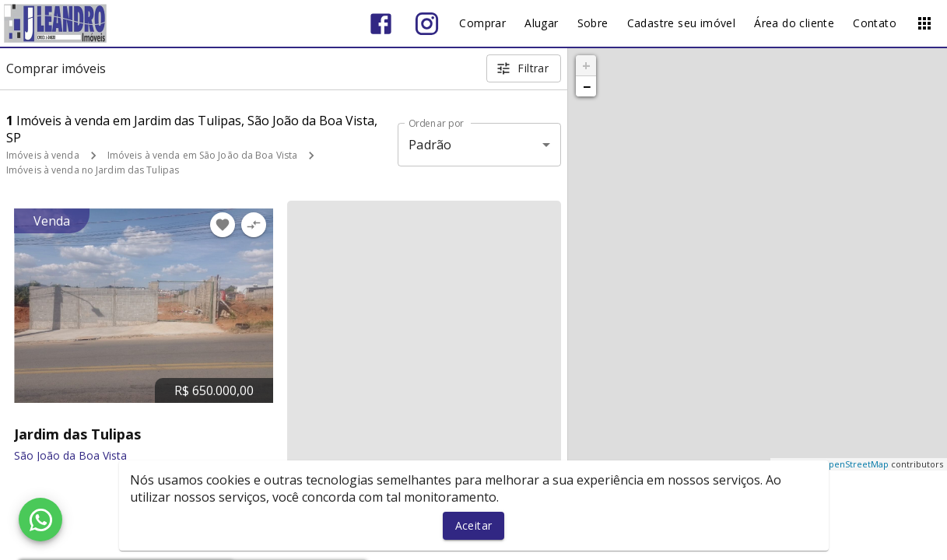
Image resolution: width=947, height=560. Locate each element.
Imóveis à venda (43, 155)
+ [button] (586, 65)
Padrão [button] (430, 145)
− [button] (587, 86)
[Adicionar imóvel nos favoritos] (223, 225)
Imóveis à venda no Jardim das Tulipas (93, 170)
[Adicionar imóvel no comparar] (254, 225)
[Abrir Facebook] (381, 24)
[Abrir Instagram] (427, 24)
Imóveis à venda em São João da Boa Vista (203, 155)
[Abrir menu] (924, 23)
